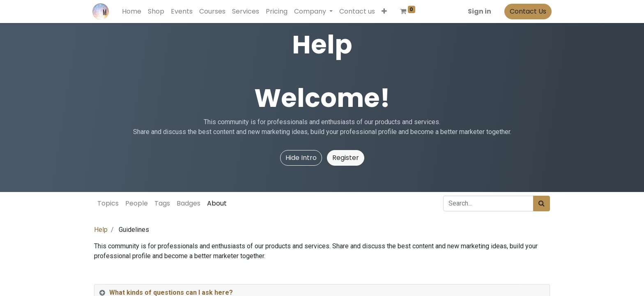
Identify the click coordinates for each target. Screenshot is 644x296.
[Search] (542, 203)
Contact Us (526, 11)
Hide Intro (301, 158)
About (217, 203)
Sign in (478, 11)
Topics (108, 203)
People (137, 203)
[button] (386, 12)
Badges (189, 203)
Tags (162, 203)
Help (101, 230)
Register (346, 158)
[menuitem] (133, 12)
